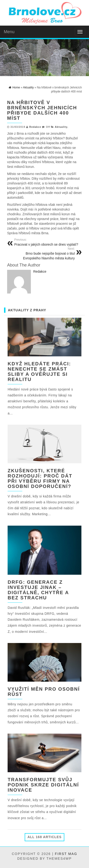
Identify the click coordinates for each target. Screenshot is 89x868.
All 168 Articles (45, 837)
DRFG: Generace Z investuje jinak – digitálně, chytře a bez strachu (38, 590)
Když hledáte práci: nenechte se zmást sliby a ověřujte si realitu (39, 372)
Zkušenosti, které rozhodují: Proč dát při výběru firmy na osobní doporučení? (40, 478)
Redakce (35, 127)
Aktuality (61, 127)
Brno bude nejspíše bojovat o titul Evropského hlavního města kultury (43, 253)
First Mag (66, 854)
